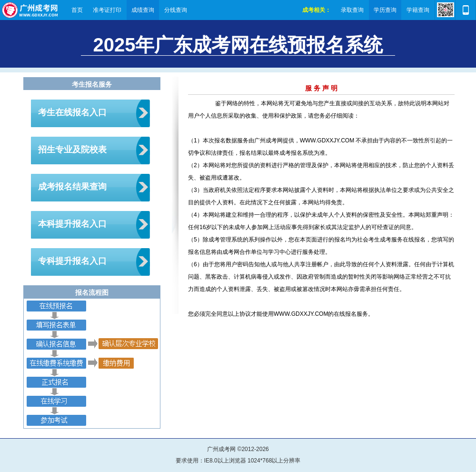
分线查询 (176, 10)
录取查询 (352, 10)
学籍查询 (418, 10)
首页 (77, 10)
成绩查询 (143, 10)
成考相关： (317, 10)
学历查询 (385, 10)
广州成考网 (30, 10)
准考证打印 (107, 10)
